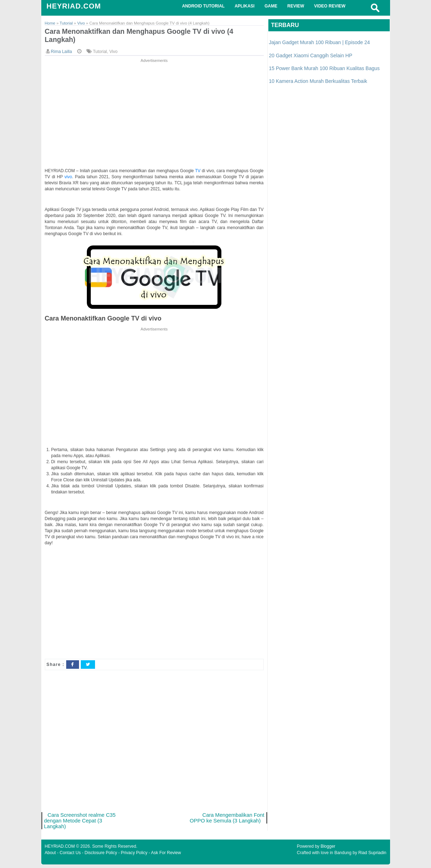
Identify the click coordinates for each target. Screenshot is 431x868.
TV (198, 172)
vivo (68, 178)
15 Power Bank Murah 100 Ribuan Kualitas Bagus (324, 68)
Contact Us (70, 856)
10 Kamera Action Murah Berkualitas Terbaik (318, 81)
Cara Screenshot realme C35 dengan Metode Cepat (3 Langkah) (81, 823)
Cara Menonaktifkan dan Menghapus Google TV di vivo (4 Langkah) (147, 36)
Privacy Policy (134, 856)
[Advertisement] (154, 115)
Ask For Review (166, 856)
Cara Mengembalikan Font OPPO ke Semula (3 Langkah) (226, 820)
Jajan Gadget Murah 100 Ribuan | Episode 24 (320, 42)
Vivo (113, 53)
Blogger (328, 850)
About (50, 856)
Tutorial (100, 53)
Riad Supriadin (372, 856)
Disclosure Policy (101, 856)
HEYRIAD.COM (74, 6)
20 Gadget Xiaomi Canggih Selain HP (311, 55)
